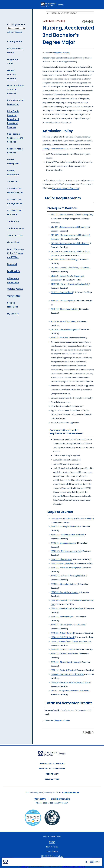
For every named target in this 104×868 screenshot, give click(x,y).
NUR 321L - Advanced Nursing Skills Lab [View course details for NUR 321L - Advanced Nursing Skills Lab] (68, 576)
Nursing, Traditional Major (54, 149)
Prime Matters (52, 779)
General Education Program (12, 74)
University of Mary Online (52, 764)
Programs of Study (62, 53)
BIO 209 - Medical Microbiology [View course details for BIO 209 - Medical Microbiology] (64, 259)
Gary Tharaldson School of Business (15, 89)
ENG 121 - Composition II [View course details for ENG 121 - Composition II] (62, 292)
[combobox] (70, 13)
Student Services (15, 228)
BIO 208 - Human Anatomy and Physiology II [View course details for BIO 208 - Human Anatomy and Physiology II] (70, 243)
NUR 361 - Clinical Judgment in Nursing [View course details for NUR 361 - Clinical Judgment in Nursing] (68, 625)
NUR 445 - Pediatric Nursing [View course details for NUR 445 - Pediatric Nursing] (63, 670)
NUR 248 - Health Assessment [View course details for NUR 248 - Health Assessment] (64, 543)
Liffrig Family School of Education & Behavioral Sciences (13, 119)
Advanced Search (15, 32)
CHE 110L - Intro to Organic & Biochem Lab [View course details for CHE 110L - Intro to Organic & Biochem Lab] (70, 284)
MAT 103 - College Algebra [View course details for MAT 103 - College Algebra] (62, 301)
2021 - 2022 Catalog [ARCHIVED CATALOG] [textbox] (62, 13)
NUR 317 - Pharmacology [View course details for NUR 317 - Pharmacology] (62, 559)
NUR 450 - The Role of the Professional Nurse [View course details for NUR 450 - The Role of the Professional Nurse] (70, 682)
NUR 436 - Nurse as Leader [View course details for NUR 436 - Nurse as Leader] (62, 649)
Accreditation (52, 851)
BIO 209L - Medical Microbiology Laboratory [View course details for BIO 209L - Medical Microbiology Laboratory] (70, 268)
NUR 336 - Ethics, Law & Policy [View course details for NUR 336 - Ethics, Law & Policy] (64, 584)
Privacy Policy (52, 847)
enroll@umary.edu (60, 799)
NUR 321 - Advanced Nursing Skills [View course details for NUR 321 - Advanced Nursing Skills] (66, 568)
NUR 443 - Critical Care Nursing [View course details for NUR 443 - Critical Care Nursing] (64, 654)
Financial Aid (13, 242)
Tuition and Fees (15, 235)
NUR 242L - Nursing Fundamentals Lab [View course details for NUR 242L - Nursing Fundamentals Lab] (68, 535)
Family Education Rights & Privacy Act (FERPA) (16, 253)
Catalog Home (14, 42)
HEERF (52, 842)
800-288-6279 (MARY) (59, 803)
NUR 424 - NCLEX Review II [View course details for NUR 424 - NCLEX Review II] (63, 637)
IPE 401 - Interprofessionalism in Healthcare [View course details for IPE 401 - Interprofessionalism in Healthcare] (70, 691)
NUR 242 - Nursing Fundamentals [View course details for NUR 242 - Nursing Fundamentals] (65, 527)
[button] (86, 862)
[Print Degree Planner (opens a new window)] (83, 21)
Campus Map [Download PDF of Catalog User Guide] (14, 296)
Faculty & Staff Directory (52, 769)
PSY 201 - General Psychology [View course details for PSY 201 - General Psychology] (64, 321)
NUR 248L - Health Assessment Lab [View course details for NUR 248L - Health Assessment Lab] (66, 551)
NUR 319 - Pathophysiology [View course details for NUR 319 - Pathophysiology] (63, 563)
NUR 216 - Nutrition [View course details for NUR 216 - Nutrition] (59, 338)
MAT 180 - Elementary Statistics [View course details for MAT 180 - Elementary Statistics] (65, 309)
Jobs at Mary (52, 774)
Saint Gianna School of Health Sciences (15, 138)
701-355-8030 (41, 803)
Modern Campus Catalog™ (74, 867)
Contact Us (40, 799)
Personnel (12, 264)
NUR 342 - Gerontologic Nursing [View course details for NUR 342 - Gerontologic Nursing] (65, 592)
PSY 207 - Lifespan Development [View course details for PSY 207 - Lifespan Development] (65, 329)
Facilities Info (14, 271)
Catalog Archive (15, 289)
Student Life (13, 221)
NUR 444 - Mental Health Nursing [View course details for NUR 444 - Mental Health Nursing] (65, 662)
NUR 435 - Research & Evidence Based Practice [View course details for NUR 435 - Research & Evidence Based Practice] (71, 641)
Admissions (13, 182)
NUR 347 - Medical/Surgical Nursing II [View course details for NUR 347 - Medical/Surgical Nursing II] (67, 608)
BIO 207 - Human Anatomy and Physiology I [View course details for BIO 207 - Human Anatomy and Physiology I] (70, 227)
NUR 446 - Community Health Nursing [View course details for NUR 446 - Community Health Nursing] (67, 674)
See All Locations (71, 793)
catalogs (25, 867)
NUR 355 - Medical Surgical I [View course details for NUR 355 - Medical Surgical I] (63, 617)
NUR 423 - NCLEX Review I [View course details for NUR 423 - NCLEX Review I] (62, 633)
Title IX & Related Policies (52, 856)
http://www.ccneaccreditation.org (66, 188)
